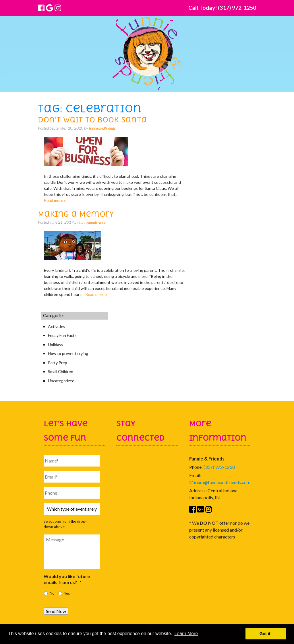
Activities (57, 326)
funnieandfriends (102, 128)
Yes (67, 593)
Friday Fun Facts (62, 335)
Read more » (55, 200)
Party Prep (58, 363)
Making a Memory (76, 214)
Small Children (61, 371)
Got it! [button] (266, 634)
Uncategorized (61, 381)
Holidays (56, 345)
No (52, 593)
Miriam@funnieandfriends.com (220, 482)
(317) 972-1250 (219, 467)
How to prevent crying (68, 353)
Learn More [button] (186, 634)
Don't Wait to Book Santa (92, 120)
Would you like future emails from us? (67, 579)
